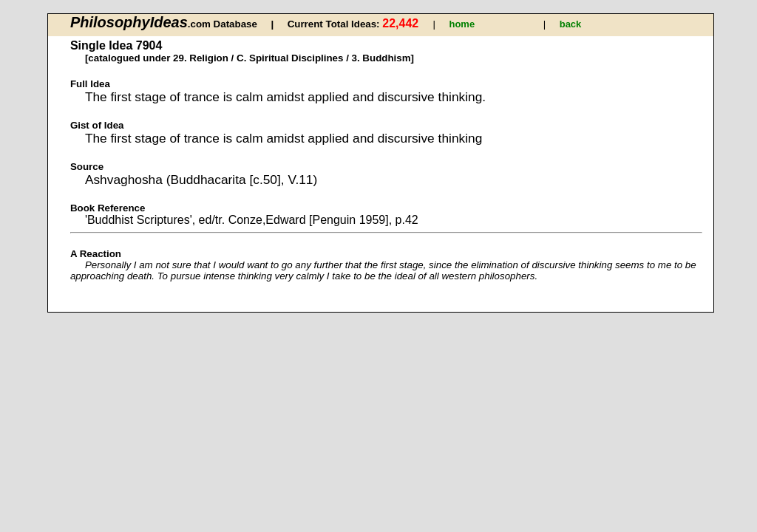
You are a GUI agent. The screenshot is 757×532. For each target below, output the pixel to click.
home (462, 24)
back (571, 24)
